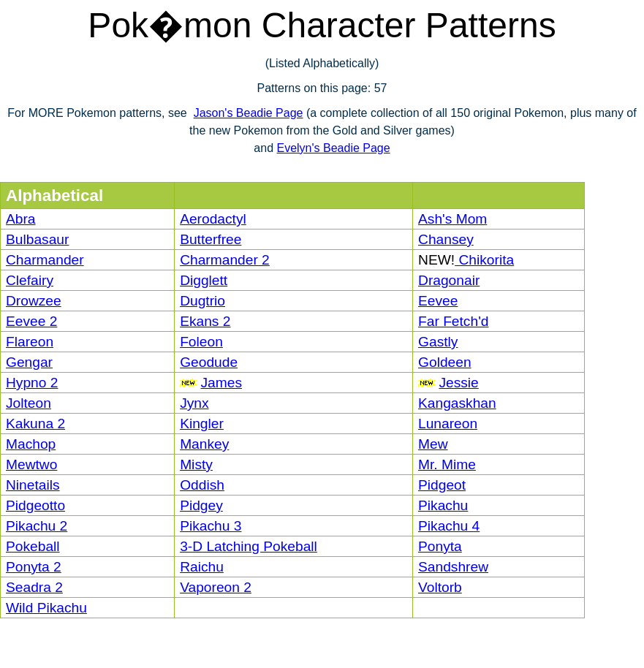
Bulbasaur (37, 239)
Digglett (204, 280)
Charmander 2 (225, 260)
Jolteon (29, 403)
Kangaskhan (457, 403)
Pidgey (201, 505)
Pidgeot (442, 485)
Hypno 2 (32, 383)
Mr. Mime (447, 464)
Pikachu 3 (211, 526)
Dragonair (449, 280)
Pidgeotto (35, 505)
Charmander (45, 260)
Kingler (202, 424)
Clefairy (30, 280)
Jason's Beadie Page (249, 113)
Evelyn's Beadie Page (333, 148)
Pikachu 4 (449, 526)
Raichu (202, 567)
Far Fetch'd (453, 321)
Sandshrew (453, 567)
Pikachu (443, 505)
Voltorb (440, 587)
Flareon (30, 342)
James (221, 383)
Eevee (438, 301)
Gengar (29, 362)
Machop (31, 444)
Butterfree (211, 239)
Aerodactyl (213, 219)
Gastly (438, 342)
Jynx (194, 403)
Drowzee (34, 301)
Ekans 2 (205, 321)
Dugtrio (202, 301)
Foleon (201, 342)
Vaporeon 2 (216, 587)
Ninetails (33, 485)
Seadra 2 (34, 587)
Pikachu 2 (37, 526)
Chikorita (484, 260)
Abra (21, 219)
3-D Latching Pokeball (249, 546)
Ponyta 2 (34, 567)
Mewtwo (31, 464)
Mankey (204, 444)
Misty (196, 464)
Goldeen (445, 362)
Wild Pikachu (46, 608)
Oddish (202, 485)
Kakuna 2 (35, 424)
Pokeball (33, 546)
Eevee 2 (31, 321)
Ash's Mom (452, 219)
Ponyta (440, 546)
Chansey (446, 239)
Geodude (209, 362)
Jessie (458, 383)
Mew (433, 444)
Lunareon (448, 424)
